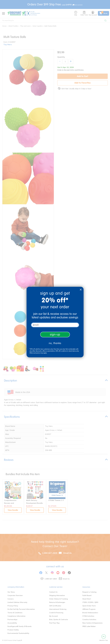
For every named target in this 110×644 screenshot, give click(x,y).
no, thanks (55, 343)
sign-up (55, 334)
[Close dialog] (81, 290)
